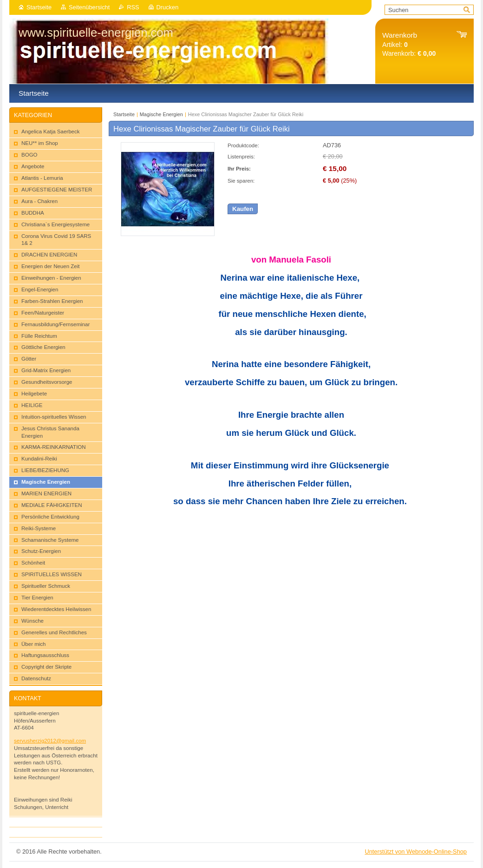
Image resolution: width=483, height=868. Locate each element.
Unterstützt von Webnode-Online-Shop (416, 852)
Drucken (168, 7)
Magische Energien (161, 114)
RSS (133, 7)
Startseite (39, 7)
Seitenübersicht (89, 7)
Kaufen (243, 209)
